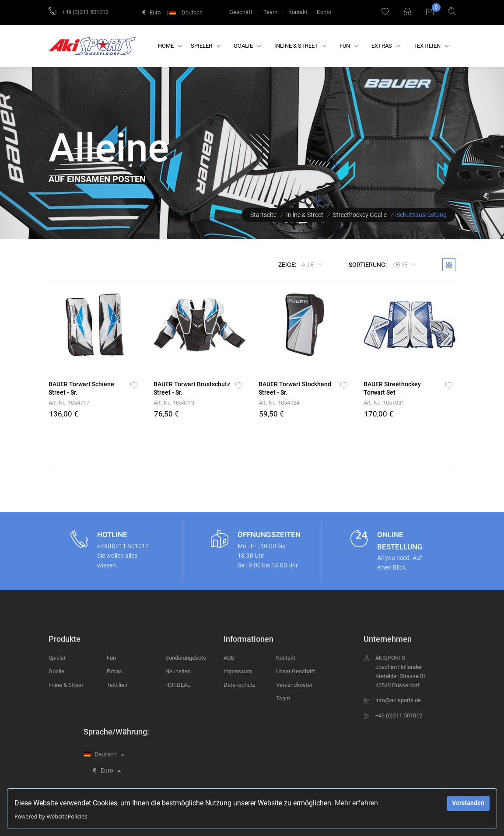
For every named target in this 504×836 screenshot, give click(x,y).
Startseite (263, 215)
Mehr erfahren (356, 803)
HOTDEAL (178, 685)
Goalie (247, 46)
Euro (151, 12)
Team (270, 12)
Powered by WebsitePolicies (51, 816)
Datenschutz (239, 685)
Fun (349, 46)
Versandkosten (295, 685)
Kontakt (298, 12)
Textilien (431, 46)
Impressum (238, 671)
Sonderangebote (186, 658)
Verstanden (468, 803)
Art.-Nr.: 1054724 (279, 403)
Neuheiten (178, 671)
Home (170, 46)
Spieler (206, 46)
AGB (229, 658)
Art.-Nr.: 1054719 (174, 403)
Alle (308, 265)
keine (401, 265)
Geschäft (241, 12)
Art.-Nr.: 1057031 (384, 403)
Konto (324, 12)
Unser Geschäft (296, 671)
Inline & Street (300, 46)
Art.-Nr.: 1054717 (69, 403)
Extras (386, 46)
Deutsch (187, 12)
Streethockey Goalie (360, 215)
